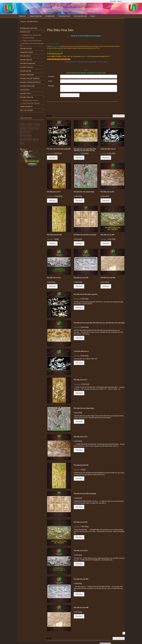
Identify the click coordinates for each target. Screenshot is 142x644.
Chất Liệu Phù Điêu (32, 110)
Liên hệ (93, 16)
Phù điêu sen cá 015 (107, 192)
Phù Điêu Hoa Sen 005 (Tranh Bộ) (85, 235)
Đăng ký (120, 1)
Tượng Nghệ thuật (64, 16)
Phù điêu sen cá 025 (107, 235)
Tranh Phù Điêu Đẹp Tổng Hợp (31, 103)
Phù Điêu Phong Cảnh (27, 86)
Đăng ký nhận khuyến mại (70, 95)
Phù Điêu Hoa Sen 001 (54, 235)
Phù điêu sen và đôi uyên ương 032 (59, 149)
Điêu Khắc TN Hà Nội (26, 136)
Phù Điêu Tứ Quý (26, 94)
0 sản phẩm (115, 6)
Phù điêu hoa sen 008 (108, 278)
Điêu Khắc (23, 128)
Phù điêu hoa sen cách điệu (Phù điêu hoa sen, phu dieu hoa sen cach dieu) (85, 151)
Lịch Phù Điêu (25, 90)
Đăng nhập (113, 1)
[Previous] (113, 116)
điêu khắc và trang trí (26, 140)
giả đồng (36, 140)
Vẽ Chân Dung (50, 16)
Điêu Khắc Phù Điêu (26, 132)
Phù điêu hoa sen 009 (81, 278)
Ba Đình (23, 124)
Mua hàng (52, 158)
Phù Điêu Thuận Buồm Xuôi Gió (30, 82)
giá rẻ (22, 143)
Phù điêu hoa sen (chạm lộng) (84, 192)
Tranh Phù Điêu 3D (26, 107)
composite (36, 124)
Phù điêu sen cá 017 (54, 192)
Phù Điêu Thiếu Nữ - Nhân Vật (30, 79)
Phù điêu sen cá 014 (54, 278)
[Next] (124, 116)
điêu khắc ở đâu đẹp (33, 128)
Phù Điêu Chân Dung (27, 75)
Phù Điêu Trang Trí (32, 97)
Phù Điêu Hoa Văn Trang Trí (30, 101)
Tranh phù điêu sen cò (108, 149)
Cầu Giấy (29, 124)
